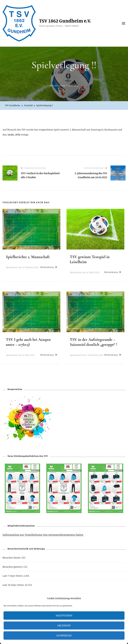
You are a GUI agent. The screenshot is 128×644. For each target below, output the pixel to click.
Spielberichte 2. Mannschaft (28, 257)
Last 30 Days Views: (14, 585)
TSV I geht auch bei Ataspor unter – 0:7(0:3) (28, 342)
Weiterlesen (49, 267)
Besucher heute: (12, 557)
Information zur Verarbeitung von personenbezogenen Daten (43, 534)
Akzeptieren (64, 615)
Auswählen (64, 635)
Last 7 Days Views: (13, 576)
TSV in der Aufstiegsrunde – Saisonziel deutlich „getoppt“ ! (94, 342)
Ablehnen (64, 625)
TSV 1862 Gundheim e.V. (65, 21)
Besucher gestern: (13, 567)
